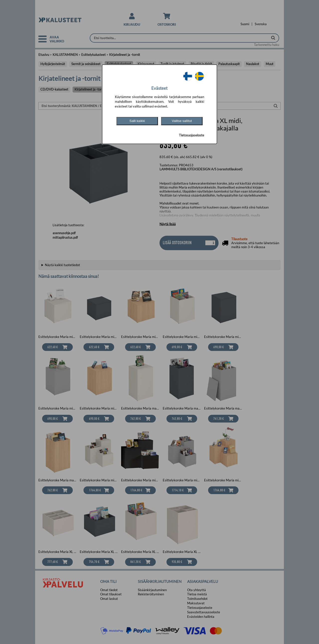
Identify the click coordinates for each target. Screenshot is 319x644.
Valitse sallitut (182, 121)
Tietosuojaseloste (192, 135)
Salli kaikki (137, 121)
